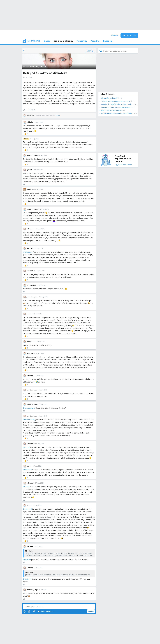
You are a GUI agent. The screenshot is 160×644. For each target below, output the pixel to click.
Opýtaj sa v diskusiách (123, 165)
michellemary (30, 420)
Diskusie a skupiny (63, 41)
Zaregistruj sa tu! (129, 35)
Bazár (47, 41)
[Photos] (29, 611)
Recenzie (108, 41)
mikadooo (29, 252)
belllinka (28, 560)
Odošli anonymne (46, 611)
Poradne (95, 41)
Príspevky (82, 41)
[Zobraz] (58, 115)
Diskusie (26, 66)
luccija (27, 447)
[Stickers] (34, 611)
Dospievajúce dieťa (39, 66)
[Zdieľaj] (32, 110)
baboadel (28, 470)
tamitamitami (30, 408)
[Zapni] (90, 51)
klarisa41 (28, 579)
